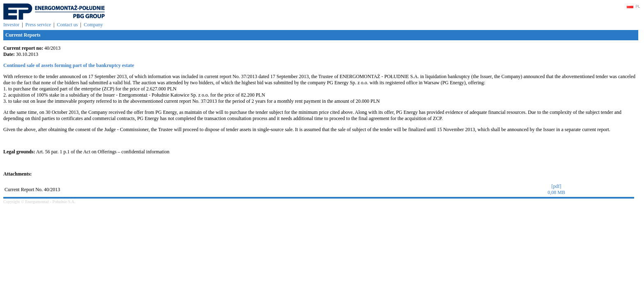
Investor (11, 25)
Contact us (67, 25)
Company (93, 25)
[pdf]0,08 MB (556, 189)
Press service (38, 25)
